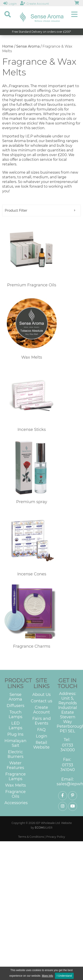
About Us (41, 695)
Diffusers (15, 706)
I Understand (64, 976)
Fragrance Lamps (15, 777)
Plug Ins (15, 734)
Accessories (16, 803)
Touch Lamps (15, 715)
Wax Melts (15, 785)
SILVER (44, 828)
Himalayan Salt (15, 743)
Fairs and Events (41, 721)
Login (41, 736)
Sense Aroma (28, 46)
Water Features (15, 765)
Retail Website (41, 745)
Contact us (41, 701)
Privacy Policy (56, 837)
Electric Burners (15, 754)
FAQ (41, 730)
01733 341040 (68, 767)
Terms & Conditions (31, 837)
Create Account (41, 710)
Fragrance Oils (15, 794)
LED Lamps (15, 726)
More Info (47, 976)
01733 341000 (68, 748)
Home (8, 46)
